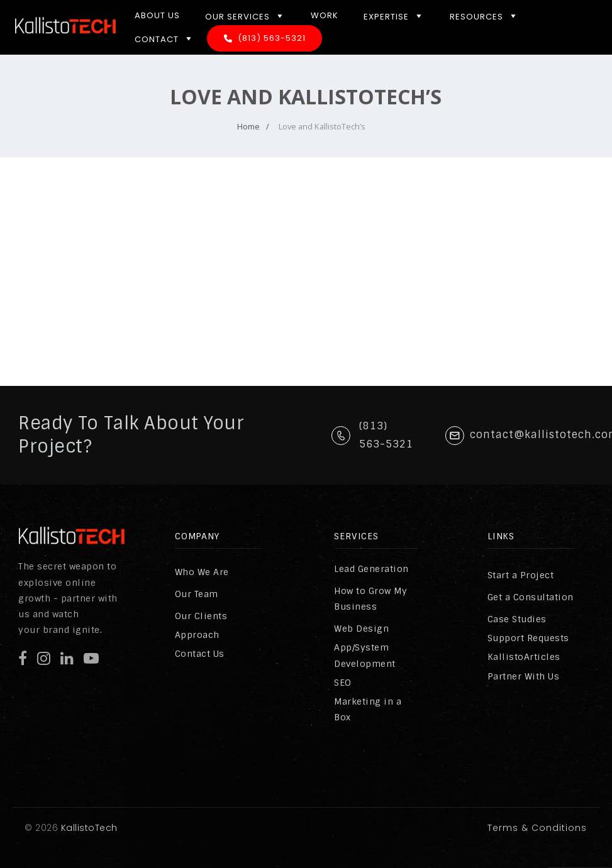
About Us (157, 15)
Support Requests (528, 638)
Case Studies (517, 619)
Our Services (245, 16)
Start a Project (521, 575)
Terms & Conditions (537, 828)
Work (325, 15)
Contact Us (200, 654)
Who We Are (202, 572)
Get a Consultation (531, 597)
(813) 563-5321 (272, 38)
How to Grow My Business (370, 599)
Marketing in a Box (368, 709)
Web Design (361, 629)
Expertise (394, 16)
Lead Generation (371, 569)
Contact (164, 38)
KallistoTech (88, 828)
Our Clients (201, 616)
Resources (484, 16)
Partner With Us (524, 676)
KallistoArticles (524, 657)
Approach (197, 635)
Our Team (197, 594)
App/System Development (365, 655)
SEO (343, 683)
